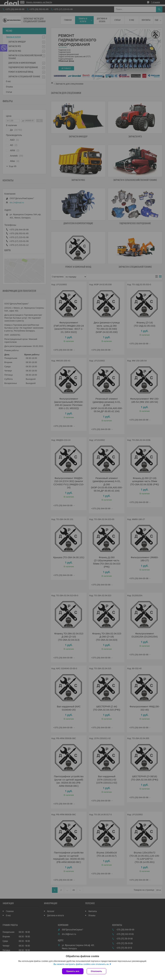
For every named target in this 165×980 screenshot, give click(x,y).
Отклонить (96, 971)
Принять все (73, 971)
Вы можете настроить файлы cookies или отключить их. (81, 964)
